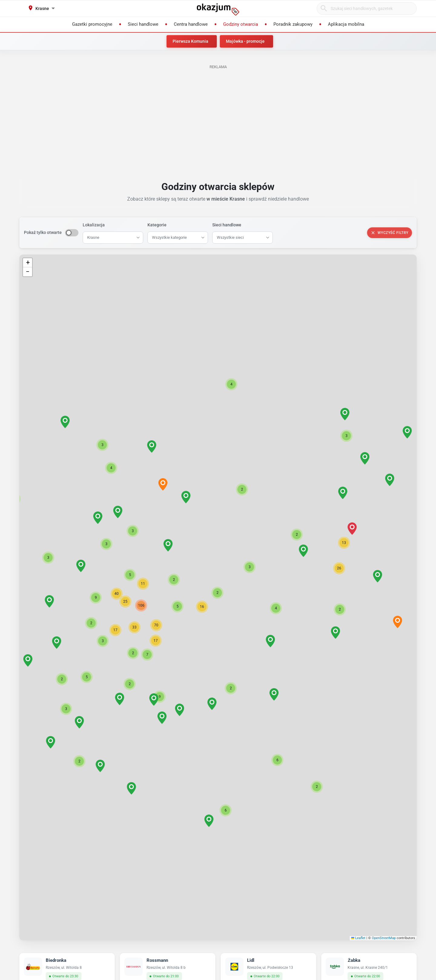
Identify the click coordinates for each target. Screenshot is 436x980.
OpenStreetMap (384, 938)
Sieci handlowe (227, 225)
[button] (217, 593)
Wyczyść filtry (390, 233)
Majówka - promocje (245, 41)
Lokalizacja (94, 225)
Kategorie (157, 225)
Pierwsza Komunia (190, 41)
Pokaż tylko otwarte (43, 232)
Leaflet (358, 938)
